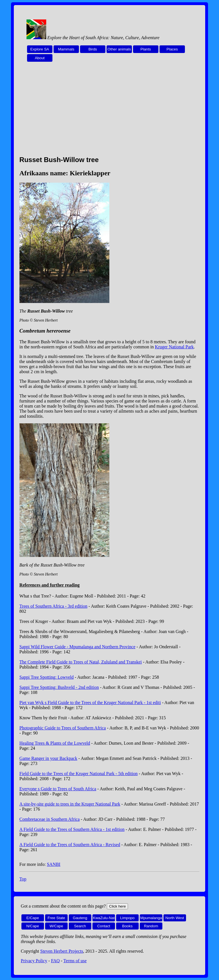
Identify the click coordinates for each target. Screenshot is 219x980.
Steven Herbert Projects (62, 951)
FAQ (55, 961)
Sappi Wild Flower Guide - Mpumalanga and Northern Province (77, 647)
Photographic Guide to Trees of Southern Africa (63, 728)
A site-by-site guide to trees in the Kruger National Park (70, 804)
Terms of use (75, 961)
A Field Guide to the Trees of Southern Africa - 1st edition (72, 829)
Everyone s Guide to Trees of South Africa (58, 789)
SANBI (54, 864)
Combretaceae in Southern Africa (50, 819)
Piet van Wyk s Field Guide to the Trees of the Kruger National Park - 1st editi (90, 703)
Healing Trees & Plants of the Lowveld (55, 743)
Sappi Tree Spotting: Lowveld (47, 677)
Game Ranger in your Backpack (48, 758)
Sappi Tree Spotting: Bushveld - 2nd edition (59, 687)
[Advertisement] (109, 112)
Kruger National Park (174, 347)
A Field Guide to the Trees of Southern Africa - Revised (70, 845)
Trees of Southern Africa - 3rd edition (53, 606)
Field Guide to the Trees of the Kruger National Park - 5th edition (78, 774)
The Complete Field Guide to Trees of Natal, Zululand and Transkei (81, 662)
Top (23, 879)
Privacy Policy (34, 961)
